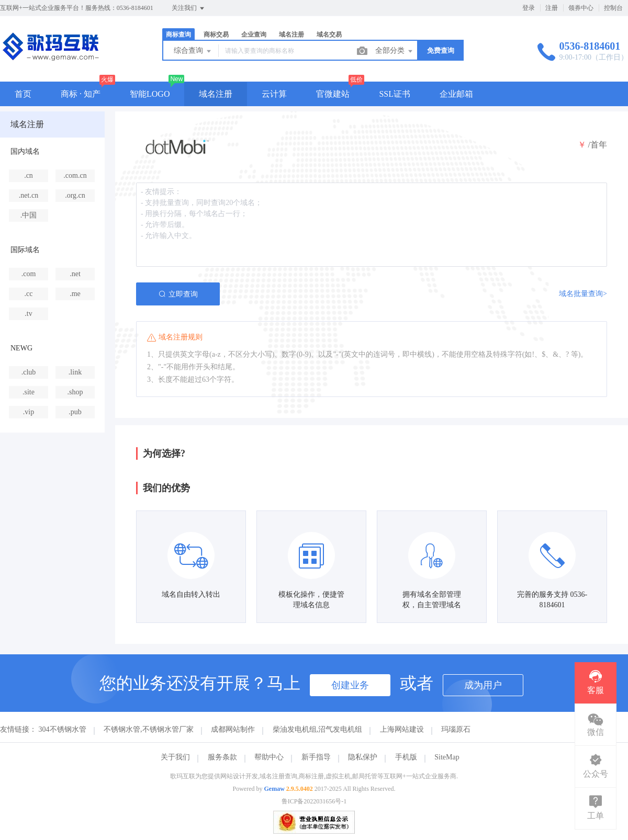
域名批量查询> (583, 294)
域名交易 (329, 35)
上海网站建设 (402, 729)
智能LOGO (150, 94)
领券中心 (581, 8)
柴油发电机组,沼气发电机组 (318, 729)
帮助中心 (269, 757)
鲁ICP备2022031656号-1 (314, 801)
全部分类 (395, 51)
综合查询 (193, 51)
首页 (23, 94)
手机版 (406, 757)
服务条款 (222, 757)
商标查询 (178, 35)
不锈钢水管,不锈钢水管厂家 (149, 729)
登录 (529, 8)
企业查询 (254, 35)
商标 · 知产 (81, 94)
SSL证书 (395, 94)
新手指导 (316, 757)
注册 (552, 8)
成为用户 (483, 685)
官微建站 (333, 94)
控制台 (613, 8)
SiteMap (447, 757)
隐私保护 (363, 757)
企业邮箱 (456, 94)
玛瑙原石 (456, 729)
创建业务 (350, 685)
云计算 (274, 94)
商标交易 (216, 35)
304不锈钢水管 (63, 729)
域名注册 (291, 35)
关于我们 (175, 757)
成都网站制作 (233, 729)
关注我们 (189, 8)
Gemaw (274, 789)
